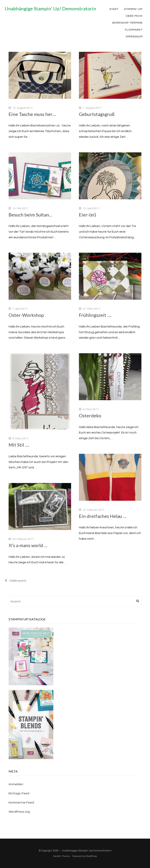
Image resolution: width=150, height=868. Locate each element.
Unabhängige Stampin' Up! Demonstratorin (50, 8)
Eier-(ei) (87, 215)
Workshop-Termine (127, 23)
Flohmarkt (134, 30)
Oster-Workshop (26, 315)
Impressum (134, 37)
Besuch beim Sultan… (30, 215)
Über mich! (134, 16)
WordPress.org (19, 812)
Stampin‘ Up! (133, 9)
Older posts (16, 581)
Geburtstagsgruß (97, 114)
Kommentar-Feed (21, 803)
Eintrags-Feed (19, 793)
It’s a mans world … (28, 545)
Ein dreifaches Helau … (103, 516)
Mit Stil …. (19, 445)
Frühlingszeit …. (95, 315)
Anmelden (16, 784)
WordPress (91, 856)
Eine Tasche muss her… (32, 114)
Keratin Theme (62, 856)
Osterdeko (90, 415)
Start (114, 9)
